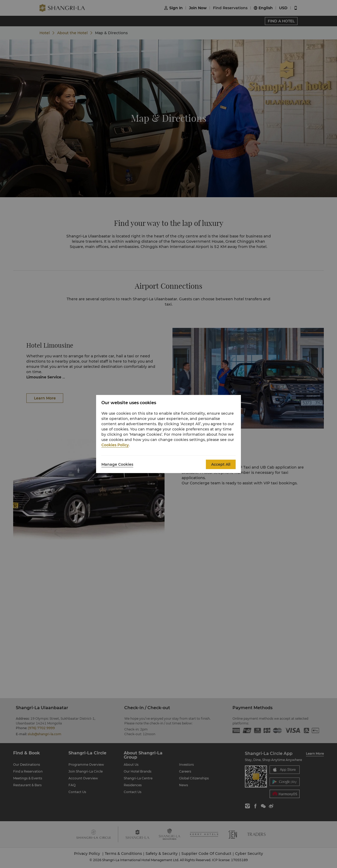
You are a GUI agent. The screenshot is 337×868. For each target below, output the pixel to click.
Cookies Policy (115, 445)
